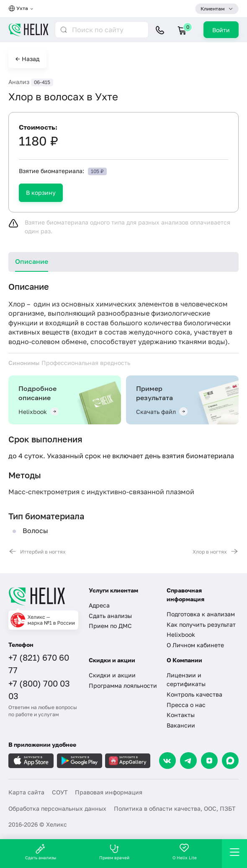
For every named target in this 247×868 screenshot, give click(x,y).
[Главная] (43, 596)
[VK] (167, 761)
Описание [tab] (32, 261)
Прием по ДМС (110, 626)
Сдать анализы (110, 616)
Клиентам (213, 9)
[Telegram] (188, 761)
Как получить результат (201, 624)
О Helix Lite (185, 852)
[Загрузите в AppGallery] (128, 761)
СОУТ (60, 792)
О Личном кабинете (195, 645)
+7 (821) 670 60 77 (39, 664)
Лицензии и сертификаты (186, 679)
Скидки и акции (112, 675)
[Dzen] (209, 761)
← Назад (27, 59)
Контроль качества (194, 694)
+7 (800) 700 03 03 (39, 689)
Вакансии (181, 725)
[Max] (230, 761)
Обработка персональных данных (57, 808)
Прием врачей (114, 852)
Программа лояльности (123, 685)
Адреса (99, 605)
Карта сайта (26, 792)
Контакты (181, 715)
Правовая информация (109, 792)
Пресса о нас (186, 705)
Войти (221, 30)
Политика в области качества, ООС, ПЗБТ (175, 808)
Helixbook (181, 634)
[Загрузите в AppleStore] (31, 761)
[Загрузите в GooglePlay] (80, 761)
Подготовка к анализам (201, 614)
